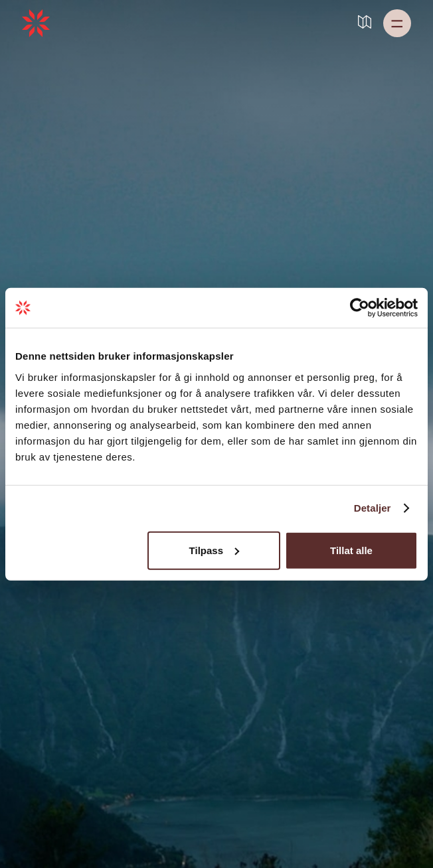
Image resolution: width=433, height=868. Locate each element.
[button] (397, 23)
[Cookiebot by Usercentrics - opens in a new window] (360, 308)
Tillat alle (351, 550)
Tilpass (214, 550)
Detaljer (373, 508)
